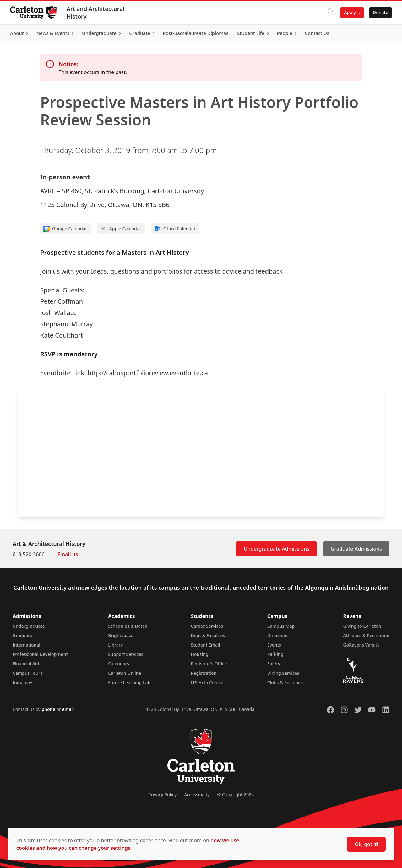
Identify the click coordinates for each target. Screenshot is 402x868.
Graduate (22, 635)
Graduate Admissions (356, 549)
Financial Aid (26, 664)
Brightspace (121, 635)
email (68, 709)
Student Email (206, 645)
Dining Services (283, 673)
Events (274, 645)
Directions (278, 635)
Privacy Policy (162, 794)
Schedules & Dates (128, 626)
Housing (200, 654)
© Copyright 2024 (235, 794)
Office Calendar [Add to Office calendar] (175, 229)
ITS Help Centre (207, 682)
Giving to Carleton (362, 626)
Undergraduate (29, 626)
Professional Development (40, 654)
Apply (350, 12)
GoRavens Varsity (361, 645)
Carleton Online (125, 673)
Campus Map (281, 626)
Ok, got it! (366, 844)
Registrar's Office (209, 664)
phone (49, 709)
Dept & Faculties (208, 635)
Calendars (119, 664)
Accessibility (197, 794)
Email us (68, 554)
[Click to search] (331, 13)
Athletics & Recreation (366, 635)
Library (115, 645)
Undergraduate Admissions (277, 549)
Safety (274, 664)
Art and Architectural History (95, 13)
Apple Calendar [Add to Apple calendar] (121, 229)
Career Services (207, 626)
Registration (204, 673)
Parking (275, 654)
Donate (380, 12)
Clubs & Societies (285, 682)
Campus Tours (27, 673)
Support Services (126, 654)
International (26, 645)
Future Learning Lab (129, 682)
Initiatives (23, 682)
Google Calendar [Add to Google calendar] (65, 229)
